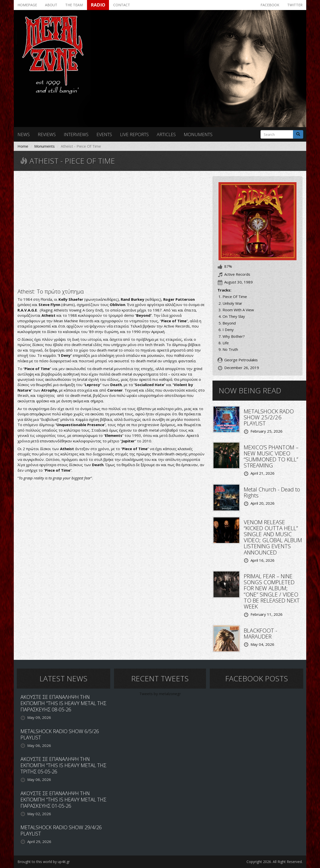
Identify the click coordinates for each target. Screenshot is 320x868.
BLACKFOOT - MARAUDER (260, 633)
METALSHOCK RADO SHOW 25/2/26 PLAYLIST (269, 417)
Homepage (27, 5)
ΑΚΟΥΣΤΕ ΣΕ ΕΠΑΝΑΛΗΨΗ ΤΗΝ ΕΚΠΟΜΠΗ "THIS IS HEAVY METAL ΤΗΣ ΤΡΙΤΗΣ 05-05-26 (63, 765)
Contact (122, 5)
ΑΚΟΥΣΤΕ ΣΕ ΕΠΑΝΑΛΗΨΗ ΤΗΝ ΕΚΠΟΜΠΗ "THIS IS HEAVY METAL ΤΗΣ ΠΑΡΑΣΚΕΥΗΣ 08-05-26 (63, 703)
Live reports (134, 134)
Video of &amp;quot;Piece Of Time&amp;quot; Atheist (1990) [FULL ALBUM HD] (111, 229)
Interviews (76, 134)
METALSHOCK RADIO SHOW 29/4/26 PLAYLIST (61, 830)
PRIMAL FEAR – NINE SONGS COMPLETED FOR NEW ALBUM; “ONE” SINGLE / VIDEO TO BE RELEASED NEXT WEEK (272, 591)
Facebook (270, 5)
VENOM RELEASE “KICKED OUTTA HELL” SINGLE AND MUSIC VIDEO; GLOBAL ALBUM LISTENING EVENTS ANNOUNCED (273, 537)
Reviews (47, 134)
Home (23, 146)
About (51, 5)
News (24, 134)
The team (74, 5)
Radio (98, 5)
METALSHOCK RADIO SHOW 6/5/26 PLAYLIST (60, 734)
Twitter (295, 5)
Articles (166, 134)
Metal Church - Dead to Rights (272, 492)
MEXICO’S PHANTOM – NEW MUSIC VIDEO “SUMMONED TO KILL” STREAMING (271, 456)
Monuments (198, 134)
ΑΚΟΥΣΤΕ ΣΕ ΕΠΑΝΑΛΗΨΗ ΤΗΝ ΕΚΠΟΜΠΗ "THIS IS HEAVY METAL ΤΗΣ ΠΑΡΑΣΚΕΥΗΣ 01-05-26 (63, 800)
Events (104, 134)
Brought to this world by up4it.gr (44, 862)
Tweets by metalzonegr (160, 694)
